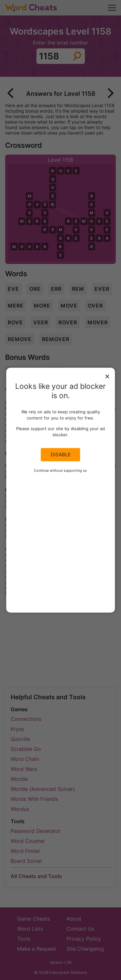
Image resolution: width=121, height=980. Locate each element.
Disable (61, 455)
